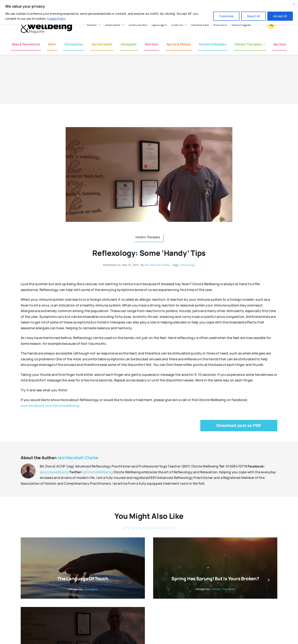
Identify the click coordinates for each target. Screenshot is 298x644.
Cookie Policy (56, 19)
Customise (226, 16)
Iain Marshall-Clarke (157, 265)
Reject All (253, 16)
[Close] (294, 4)
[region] (149, 12)
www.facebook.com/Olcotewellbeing (50, 406)
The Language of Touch (83, 579)
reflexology (188, 265)
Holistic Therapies (223, 589)
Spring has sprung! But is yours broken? (215, 579)
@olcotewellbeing (54, 472)
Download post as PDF (239, 425)
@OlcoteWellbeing (98, 472)
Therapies (91, 589)
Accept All (280, 16)
